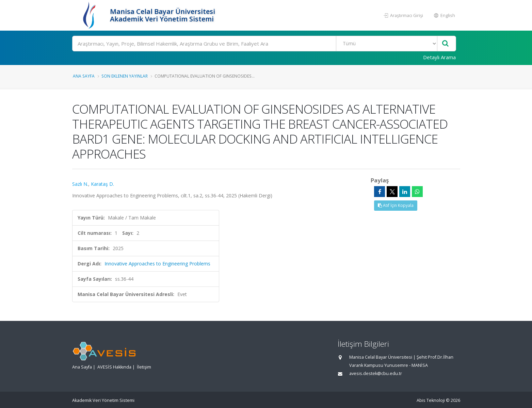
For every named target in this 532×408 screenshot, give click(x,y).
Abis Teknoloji (431, 400)
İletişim (144, 367)
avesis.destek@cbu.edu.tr (376, 373)
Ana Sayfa (84, 76)
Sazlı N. (80, 184)
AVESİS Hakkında (114, 367)
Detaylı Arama (439, 57)
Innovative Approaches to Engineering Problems (157, 264)
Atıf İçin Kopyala (396, 205)
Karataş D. (102, 184)
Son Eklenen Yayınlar (125, 76)
